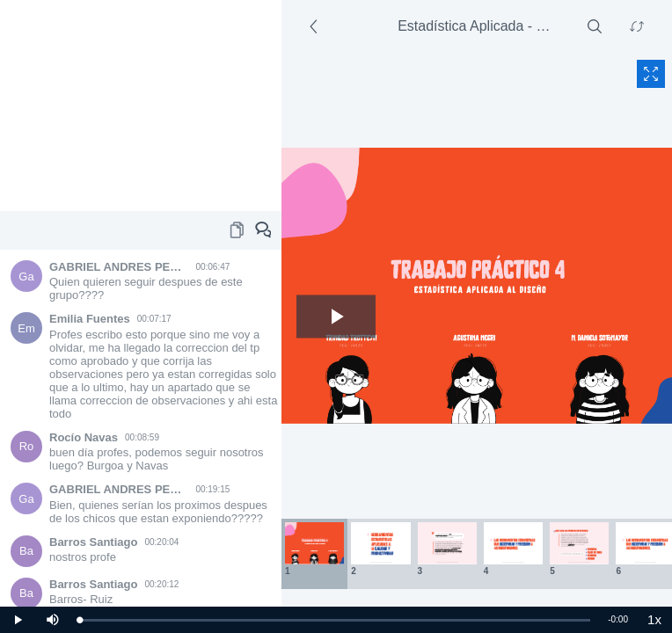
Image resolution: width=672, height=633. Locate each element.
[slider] (335, 620)
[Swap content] (637, 26)
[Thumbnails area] (477, 554)
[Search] (595, 26)
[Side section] (317, 26)
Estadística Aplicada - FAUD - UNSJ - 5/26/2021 (478, 26)
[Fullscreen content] (651, 74)
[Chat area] (141, 428)
